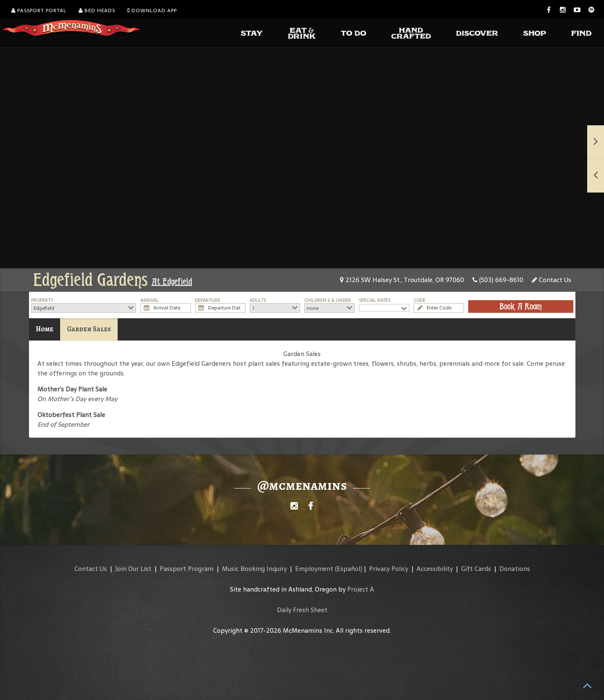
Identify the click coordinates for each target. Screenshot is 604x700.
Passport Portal (39, 11)
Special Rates (375, 300)
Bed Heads (97, 11)
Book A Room (521, 306)
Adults (258, 300)
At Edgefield (172, 282)
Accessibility (435, 569)
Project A (361, 589)
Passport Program (187, 569)
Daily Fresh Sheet (302, 610)
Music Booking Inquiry (254, 569)
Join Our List (133, 569)
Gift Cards (476, 569)
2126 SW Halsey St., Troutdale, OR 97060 (402, 280)
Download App (152, 11)
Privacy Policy (389, 569)
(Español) (349, 569)
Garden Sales (89, 329)
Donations (515, 569)
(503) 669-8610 (498, 280)
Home (45, 329)
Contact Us (551, 280)
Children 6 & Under (328, 300)
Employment (314, 569)
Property (42, 300)
